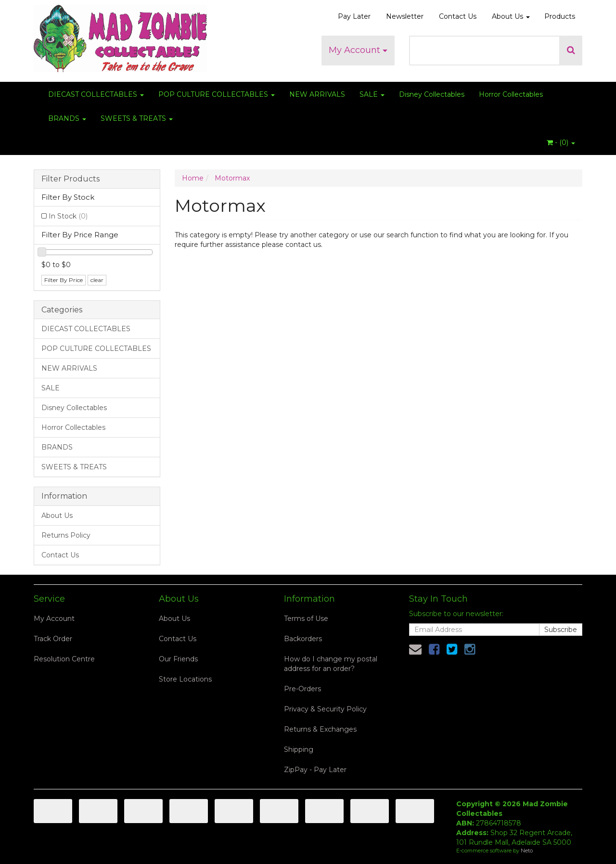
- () (561, 142)
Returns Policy (66, 535)
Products (560, 16)
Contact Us (458, 16)
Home (193, 178)
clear (97, 280)
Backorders (303, 639)
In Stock (68, 216)
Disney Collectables (432, 94)
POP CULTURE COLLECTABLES (217, 94)
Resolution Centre (64, 659)
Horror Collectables (511, 94)
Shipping (299, 749)
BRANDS (67, 118)
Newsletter (405, 16)
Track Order (53, 639)
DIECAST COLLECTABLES (96, 94)
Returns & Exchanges (320, 729)
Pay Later (354, 16)
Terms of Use (306, 619)
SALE (372, 94)
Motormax (232, 178)
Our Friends (178, 659)
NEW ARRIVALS (317, 94)
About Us (511, 16)
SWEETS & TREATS (137, 118)
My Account (358, 50)
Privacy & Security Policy (325, 709)
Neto (527, 851)
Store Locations (185, 679)
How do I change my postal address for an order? (331, 664)
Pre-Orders (302, 689)
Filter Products (71, 179)
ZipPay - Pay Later (315, 770)
